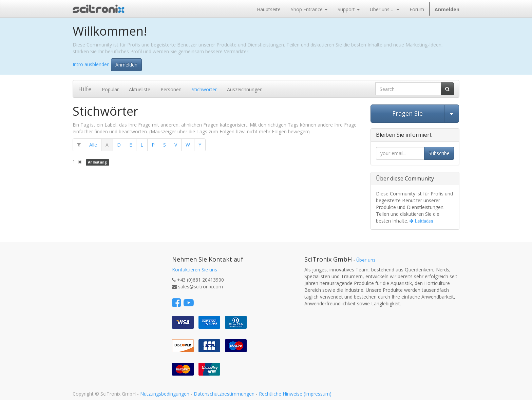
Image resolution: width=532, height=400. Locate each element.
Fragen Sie (407, 113)
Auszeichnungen (245, 89)
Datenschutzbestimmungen (224, 394)
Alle (93, 145)
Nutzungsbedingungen (165, 394)
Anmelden (126, 65)
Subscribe (439, 153)
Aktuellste (140, 89)
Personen (171, 89)
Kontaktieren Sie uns (195, 270)
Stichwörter (204, 89)
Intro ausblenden (91, 64)
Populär (110, 89)
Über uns (366, 260)
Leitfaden (423, 221)
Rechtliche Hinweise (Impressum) (295, 394)
